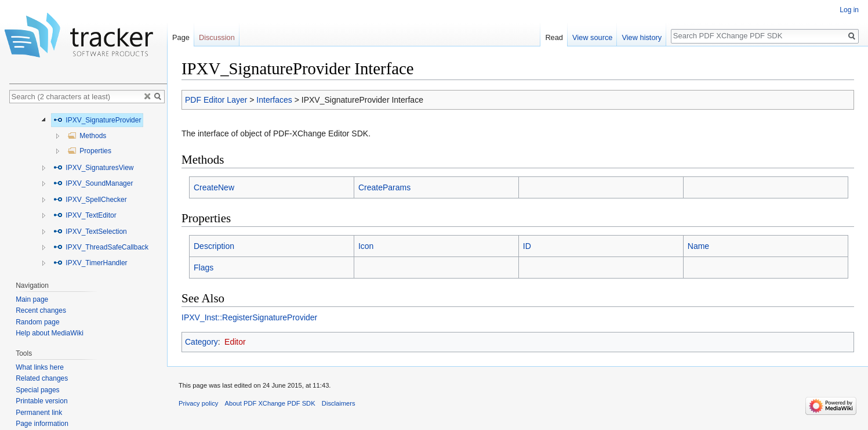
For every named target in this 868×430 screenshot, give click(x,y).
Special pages (37, 390)
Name (698, 246)
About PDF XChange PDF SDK (270, 403)
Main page (32, 299)
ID (527, 246)
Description (214, 246)
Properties (89, 151)
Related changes (42, 378)
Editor (235, 342)
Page (181, 37)
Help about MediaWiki (50, 333)
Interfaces (274, 100)
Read (554, 37)
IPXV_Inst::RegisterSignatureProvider (249, 317)
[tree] (88, 189)
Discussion (217, 37)
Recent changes (41, 310)
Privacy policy (198, 403)
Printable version (41, 401)
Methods (87, 136)
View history (642, 37)
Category (201, 342)
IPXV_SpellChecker (90, 200)
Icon (366, 246)
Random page (37, 322)
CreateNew (214, 187)
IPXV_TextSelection (90, 232)
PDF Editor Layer (216, 100)
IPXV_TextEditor (85, 215)
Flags (204, 268)
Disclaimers (339, 403)
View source (592, 37)
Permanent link (39, 413)
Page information (42, 424)
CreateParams (384, 187)
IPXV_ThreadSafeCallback (101, 247)
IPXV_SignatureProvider (97, 120)
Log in (849, 10)
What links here (40, 367)
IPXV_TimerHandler (90, 263)
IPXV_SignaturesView (94, 168)
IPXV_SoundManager (93, 183)
